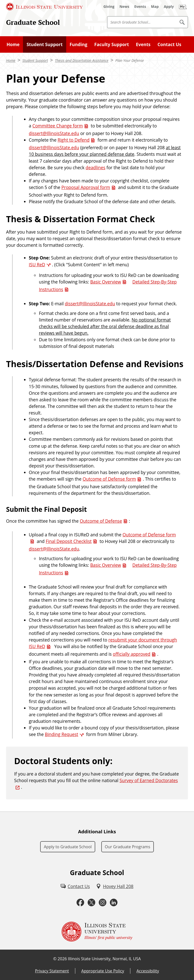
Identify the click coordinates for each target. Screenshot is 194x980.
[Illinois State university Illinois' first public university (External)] (97, 932)
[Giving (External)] (109, 7)
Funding (79, 44)
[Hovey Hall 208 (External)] (115, 886)
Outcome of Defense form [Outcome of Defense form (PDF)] (109, 479)
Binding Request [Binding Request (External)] (61, 734)
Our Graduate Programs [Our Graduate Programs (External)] (128, 847)
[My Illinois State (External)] (183, 7)
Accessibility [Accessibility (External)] (148, 971)
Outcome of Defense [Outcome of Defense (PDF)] (101, 521)
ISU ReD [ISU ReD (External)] (37, 265)
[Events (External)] (140, 7)
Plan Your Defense (130, 60)
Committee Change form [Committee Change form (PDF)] (58, 126)
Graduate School (33, 22)
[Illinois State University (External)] (44, 7)
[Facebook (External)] (80, 903)
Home (13, 44)
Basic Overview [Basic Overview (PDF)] (106, 282)
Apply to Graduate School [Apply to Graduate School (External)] (68, 847)
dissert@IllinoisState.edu (54, 133)
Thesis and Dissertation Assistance (82, 60)
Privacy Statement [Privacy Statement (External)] (52, 971)
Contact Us (169, 44)
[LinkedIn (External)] (114, 903)
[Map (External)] (155, 7)
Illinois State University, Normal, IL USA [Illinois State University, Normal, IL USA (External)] (104, 959)
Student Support (45, 44)
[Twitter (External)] (91, 903)
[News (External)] (124, 7)
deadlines (95, 167)
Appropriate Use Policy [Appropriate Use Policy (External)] (103, 971)
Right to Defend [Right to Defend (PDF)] (74, 140)
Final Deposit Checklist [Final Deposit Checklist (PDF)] (69, 541)
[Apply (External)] (169, 7)
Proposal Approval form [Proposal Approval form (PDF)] (86, 187)
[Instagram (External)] (103, 903)
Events (143, 44)
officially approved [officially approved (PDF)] (132, 654)
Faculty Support (112, 44)
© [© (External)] (55, 959)
